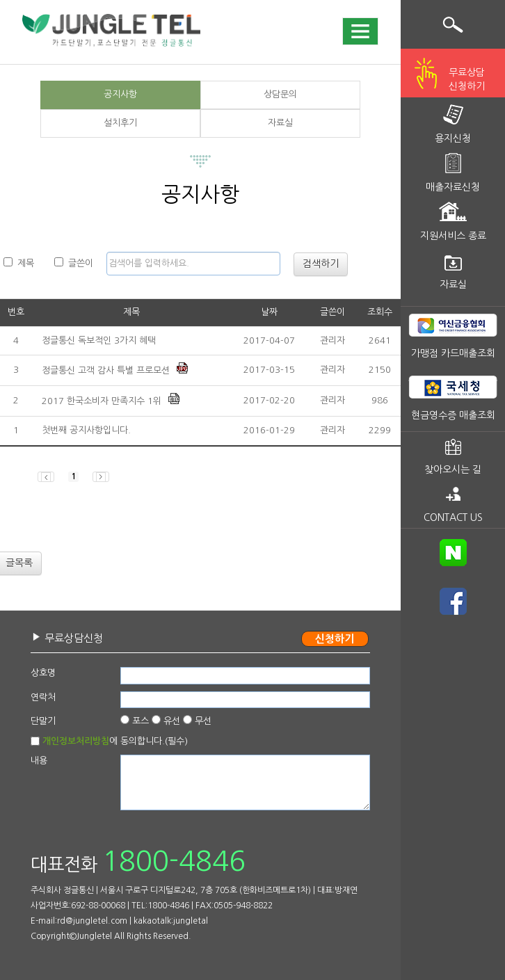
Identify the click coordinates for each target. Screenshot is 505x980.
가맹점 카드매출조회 (453, 353)
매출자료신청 (453, 187)
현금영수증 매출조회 (453, 415)
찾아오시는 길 (453, 469)
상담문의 (280, 94)
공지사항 (120, 94)
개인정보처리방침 (76, 741)
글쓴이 (74, 263)
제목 (19, 263)
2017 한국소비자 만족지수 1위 (102, 401)
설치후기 (120, 123)
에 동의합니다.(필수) (115, 741)
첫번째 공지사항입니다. (86, 430)
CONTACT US (453, 517)
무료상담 (467, 81)
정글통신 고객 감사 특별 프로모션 (106, 370)
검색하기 (321, 264)
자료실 (280, 123)
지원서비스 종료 (453, 236)
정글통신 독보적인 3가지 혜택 (99, 340)
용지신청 (453, 138)
